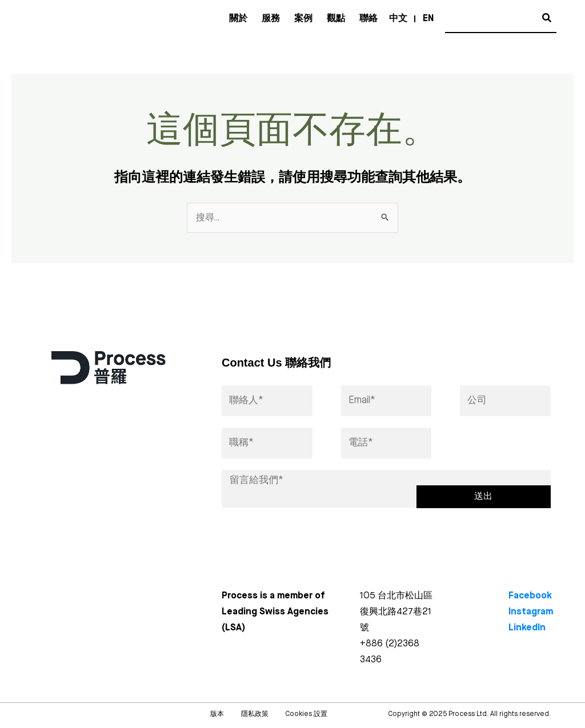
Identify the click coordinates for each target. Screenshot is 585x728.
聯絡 (368, 19)
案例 (303, 19)
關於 (238, 19)
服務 (271, 19)
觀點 (336, 19)
